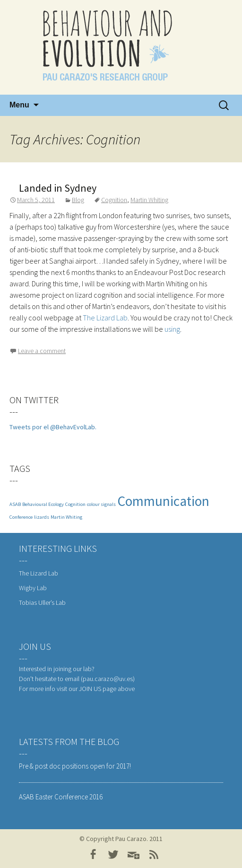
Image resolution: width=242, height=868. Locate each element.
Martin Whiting (149, 200)
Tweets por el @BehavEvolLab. (53, 427)
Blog (78, 200)
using (172, 329)
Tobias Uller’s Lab (42, 602)
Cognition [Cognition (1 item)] (75, 504)
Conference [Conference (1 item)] (21, 517)
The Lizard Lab (105, 318)
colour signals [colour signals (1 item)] (101, 504)
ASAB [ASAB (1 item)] (15, 504)
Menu (19, 105)
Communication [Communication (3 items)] (163, 501)
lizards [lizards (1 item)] (42, 517)
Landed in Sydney (58, 188)
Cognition (114, 200)
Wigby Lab (33, 588)
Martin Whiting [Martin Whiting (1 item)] (66, 517)
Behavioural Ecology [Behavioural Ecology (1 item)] (43, 504)
